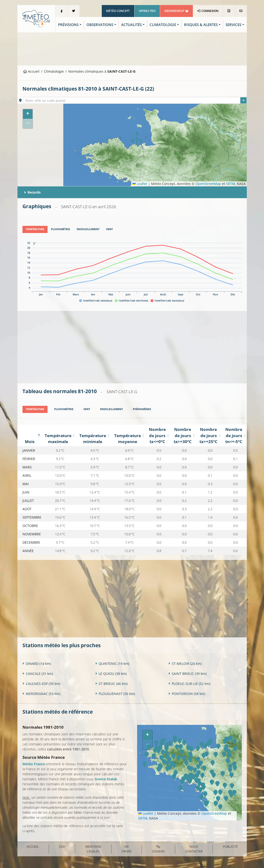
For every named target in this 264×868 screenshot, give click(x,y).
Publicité (230, 846)
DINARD (37, 663)
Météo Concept (118, 11)
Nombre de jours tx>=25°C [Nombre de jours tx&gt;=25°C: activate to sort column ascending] (208, 435)
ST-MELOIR (185, 663)
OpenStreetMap (208, 184)
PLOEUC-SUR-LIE (189, 683)
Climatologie (54, 71)
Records (32, 192)
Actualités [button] (131, 25)
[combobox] (135, 100)
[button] (137, 138)
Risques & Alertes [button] (201, 25)
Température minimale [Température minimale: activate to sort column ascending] (93, 438)
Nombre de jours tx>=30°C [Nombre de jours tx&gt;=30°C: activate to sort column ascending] (182, 435)
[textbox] (135, 101)
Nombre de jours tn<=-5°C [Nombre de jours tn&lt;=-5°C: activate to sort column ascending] (234, 435)
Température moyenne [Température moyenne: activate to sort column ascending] (127, 438)
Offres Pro (147, 11)
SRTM (231, 184)
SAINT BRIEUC (187, 673)
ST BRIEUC (111, 683)
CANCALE (38, 673)
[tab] (35, 229)
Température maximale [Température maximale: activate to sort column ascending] (58, 438)
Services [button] (233, 25)
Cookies (158, 849)
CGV (62, 846)
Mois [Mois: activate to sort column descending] (30, 441)
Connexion (208, 11)
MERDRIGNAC (41, 693)
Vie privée (127, 849)
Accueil (31, 71)
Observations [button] (100, 25)
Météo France (34, 764)
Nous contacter (194, 849)
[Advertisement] (132, 49)
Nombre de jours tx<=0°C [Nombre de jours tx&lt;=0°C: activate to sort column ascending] (157, 435)
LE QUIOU (111, 673)
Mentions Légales (93, 849)
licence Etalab (106, 779)
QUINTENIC (112, 663)
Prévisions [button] (68, 25)
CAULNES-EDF (41, 683)
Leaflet (140, 184)
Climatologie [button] (163, 25)
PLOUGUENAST (115, 693)
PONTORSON (187, 693)
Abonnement (176, 11)
